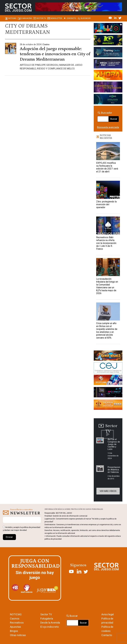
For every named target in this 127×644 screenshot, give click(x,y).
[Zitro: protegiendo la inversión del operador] (108, 190)
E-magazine (26, 18)
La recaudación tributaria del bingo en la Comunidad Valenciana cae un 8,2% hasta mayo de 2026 (107, 286)
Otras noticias (18, 635)
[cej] (108, 368)
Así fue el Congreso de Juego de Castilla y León (114, 444)
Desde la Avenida (50, 623)
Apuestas (15, 627)
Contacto (71, 18)
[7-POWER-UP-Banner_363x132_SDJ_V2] (108, 29)
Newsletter (56, 18)
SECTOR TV (41, 18)
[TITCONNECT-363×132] (108, 393)
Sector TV (46, 614)
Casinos (15, 619)
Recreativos (17, 623)
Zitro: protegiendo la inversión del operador (106, 204)
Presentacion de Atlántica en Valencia (114, 470)
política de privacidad (31, 527)
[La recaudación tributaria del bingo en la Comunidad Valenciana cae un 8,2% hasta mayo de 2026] (108, 267)
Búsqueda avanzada (108, 127)
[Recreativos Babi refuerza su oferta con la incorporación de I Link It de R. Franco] (108, 226)
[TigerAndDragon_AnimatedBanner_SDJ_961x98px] (79, 7)
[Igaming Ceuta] (108, 53)
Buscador (86, 18)
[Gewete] (108, 88)
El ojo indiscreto (50, 627)
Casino (46, 44)
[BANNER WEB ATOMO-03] (108, 100)
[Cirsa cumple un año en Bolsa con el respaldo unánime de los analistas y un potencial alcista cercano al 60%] (108, 311)
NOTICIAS (16, 614)
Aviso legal (108, 614)
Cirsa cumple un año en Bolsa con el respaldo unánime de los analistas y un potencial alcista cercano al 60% (107, 331)
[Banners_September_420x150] (108, 405)
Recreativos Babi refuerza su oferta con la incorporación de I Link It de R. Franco (106, 243)
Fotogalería (47, 619)
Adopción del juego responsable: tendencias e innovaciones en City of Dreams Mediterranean (55, 54)
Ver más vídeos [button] (108, 491)
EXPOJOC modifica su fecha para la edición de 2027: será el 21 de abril (107, 167)
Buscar (114, 119)
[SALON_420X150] (108, 75)
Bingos (14, 631)
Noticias (12, 18)
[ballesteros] (108, 381)
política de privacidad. (53, 539)
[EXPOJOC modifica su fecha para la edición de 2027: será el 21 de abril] (108, 151)
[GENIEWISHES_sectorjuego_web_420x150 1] (108, 356)
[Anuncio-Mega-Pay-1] (108, 64)
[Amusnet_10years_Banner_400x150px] (108, 41)
